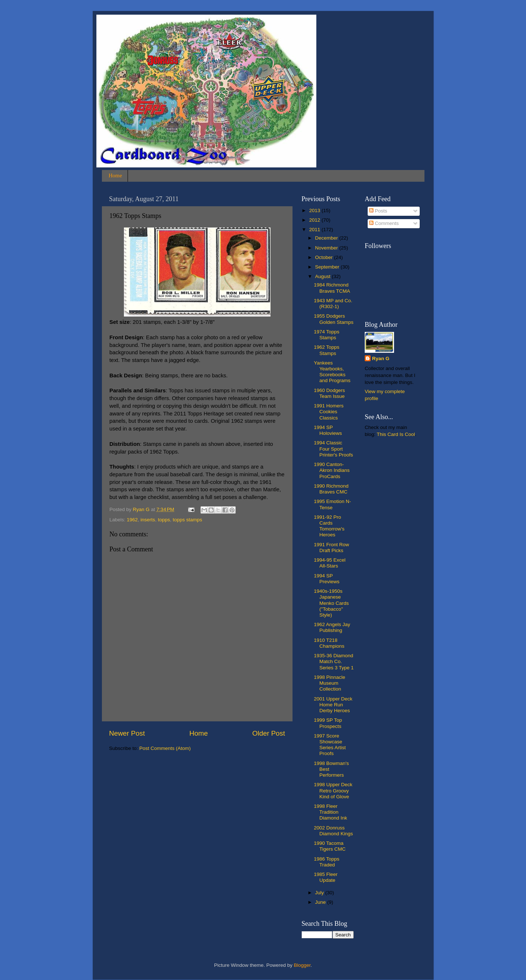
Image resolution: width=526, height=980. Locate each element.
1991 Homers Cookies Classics (329, 412)
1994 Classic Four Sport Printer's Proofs (333, 449)
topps (164, 520)
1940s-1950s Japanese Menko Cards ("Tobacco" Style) (331, 603)
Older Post (268, 733)
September (328, 267)
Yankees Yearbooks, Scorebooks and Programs (332, 372)
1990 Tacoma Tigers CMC (330, 846)
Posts (378, 211)
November (327, 248)
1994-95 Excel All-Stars (330, 563)
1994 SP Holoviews (328, 430)
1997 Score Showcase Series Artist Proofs (330, 745)
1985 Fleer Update (326, 877)
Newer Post (127, 733)
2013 (315, 210)
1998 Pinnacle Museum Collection (330, 683)
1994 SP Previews (327, 579)
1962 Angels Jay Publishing (332, 627)
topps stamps (187, 520)
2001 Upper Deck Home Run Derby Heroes (333, 705)
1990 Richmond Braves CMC (331, 489)
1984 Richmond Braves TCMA (332, 288)
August (324, 276)
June (321, 902)
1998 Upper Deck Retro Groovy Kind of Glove (333, 790)
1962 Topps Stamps (327, 350)
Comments (384, 223)
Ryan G (381, 358)
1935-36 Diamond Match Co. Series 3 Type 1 (334, 661)
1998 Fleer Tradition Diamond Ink (330, 812)
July (320, 893)
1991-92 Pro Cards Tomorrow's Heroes (329, 526)
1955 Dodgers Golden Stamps (334, 319)
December (327, 238)
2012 (315, 220)
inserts (148, 520)
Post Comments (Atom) (165, 748)
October (325, 257)
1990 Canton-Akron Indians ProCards (332, 470)
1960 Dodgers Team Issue (329, 393)
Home (115, 175)
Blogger (302, 965)
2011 (315, 230)
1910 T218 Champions (329, 643)
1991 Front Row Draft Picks (331, 548)
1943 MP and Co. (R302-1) (333, 304)
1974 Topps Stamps (327, 335)
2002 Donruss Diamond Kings (333, 831)
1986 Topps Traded (327, 862)
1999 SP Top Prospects (328, 723)
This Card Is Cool (396, 434)
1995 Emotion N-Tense (332, 504)
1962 (132, 520)
